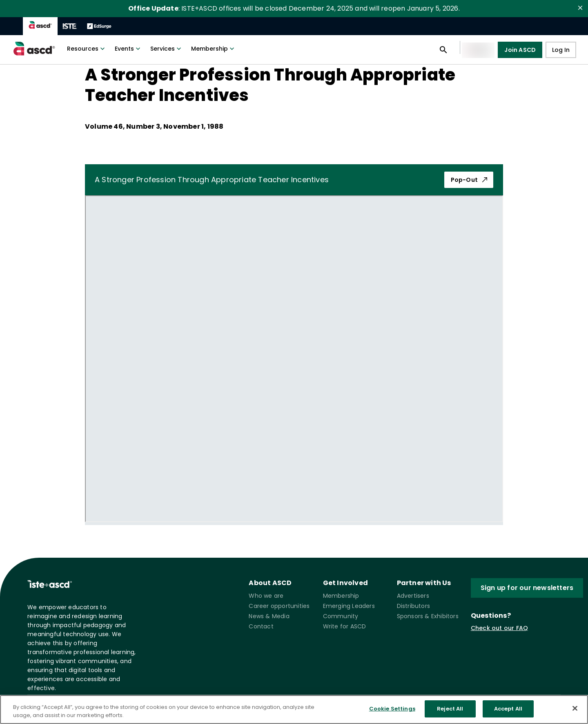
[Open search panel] (443, 50)
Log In (561, 50)
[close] (580, 8)
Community (341, 616)
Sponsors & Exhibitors (428, 616)
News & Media (269, 616)
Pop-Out (469, 180)
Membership (214, 49)
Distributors (413, 606)
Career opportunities (279, 606)
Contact (261, 626)
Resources (87, 49)
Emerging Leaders (349, 606)
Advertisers (413, 596)
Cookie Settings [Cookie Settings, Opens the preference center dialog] (392, 709)
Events (128, 49)
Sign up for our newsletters (527, 588)
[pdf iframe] (294, 359)
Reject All (450, 709)
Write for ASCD (345, 626)
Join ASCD (520, 50)
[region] (294, 709)
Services (167, 49)
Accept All (508, 709)
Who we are (266, 596)
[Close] (575, 708)
